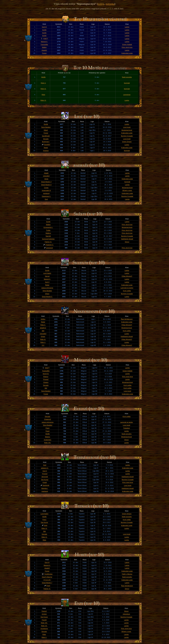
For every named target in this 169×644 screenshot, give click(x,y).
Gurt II (47, 282)
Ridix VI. (43, 100)
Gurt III (44, 27)
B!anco (46, 377)
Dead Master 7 (47, 583)
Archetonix (44, 629)
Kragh (45, 482)
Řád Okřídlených (127, 319)
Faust (47, 431)
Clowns (46, 382)
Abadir (46, 173)
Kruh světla (127, 291)
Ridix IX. (44, 537)
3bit (43, 331)
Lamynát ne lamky (127, 288)
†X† (43, 345)
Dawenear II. (46, 196)
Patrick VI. (48, 242)
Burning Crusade (127, 136)
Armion (44, 614)
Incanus (46, 151)
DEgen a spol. (127, 190)
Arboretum (126, 614)
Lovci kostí (127, 127)
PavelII (44, 620)
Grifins (43, 319)
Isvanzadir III (46, 190)
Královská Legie (127, 53)
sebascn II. (45, 468)
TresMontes (48, 574)
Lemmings (127, 95)
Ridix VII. (44, 626)
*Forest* (46, 379)
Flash (48, 586)
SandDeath (46, 136)
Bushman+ (46, 142)
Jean (46, 525)
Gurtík (44, 30)
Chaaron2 (48, 419)
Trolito (48, 230)
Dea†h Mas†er (47, 577)
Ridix (43, 95)
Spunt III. (46, 374)
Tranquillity (44, 45)
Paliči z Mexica (127, 574)
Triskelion (127, 428)
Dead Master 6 (46, 185)
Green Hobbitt (127, 45)
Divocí (127, 242)
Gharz (47, 294)
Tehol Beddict (46, 127)
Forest (44, 53)
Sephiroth (46, 485)
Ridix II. (43, 83)
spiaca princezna (47, 288)
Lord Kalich (47, 273)
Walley (44, 47)
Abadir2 (44, 50)
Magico (48, 437)
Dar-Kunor (45, 480)
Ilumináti (127, 83)
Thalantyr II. (49, 245)
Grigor (43, 336)
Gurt (46, 199)
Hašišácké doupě (127, 239)
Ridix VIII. (48, 443)
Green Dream (127, 142)
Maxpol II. (44, 42)
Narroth (48, 236)
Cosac (46, 188)
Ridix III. (43, 89)
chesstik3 (46, 176)
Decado (46, 139)
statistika (110, 4)
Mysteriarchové (127, 130)
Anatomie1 (48, 440)
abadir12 (43, 328)
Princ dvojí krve (127, 47)
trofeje (101, 4)
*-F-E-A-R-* (47, 580)
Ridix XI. (44, 528)
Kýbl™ (46, 39)
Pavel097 (47, 145)
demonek (45, 477)
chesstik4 (43, 334)
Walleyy (48, 233)
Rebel (46, 148)
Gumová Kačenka (48, 239)
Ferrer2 (44, 611)
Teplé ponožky (127, 77)
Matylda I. (45, 488)
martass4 (46, 193)
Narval (47, 276)
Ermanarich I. (48, 227)
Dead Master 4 (46, 182)
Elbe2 (46, 130)
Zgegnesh (49, 248)
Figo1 (47, 428)
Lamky (127, 27)
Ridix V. (43, 342)
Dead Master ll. (47, 297)
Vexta (46, 179)
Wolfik (43, 77)
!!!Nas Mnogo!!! (127, 276)
